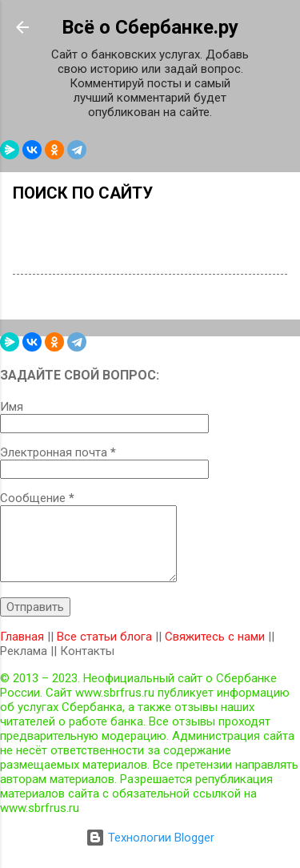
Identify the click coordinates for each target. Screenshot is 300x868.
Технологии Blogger (150, 838)
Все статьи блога (104, 637)
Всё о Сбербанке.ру (150, 27)
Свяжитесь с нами (215, 637)
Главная (22, 637)
